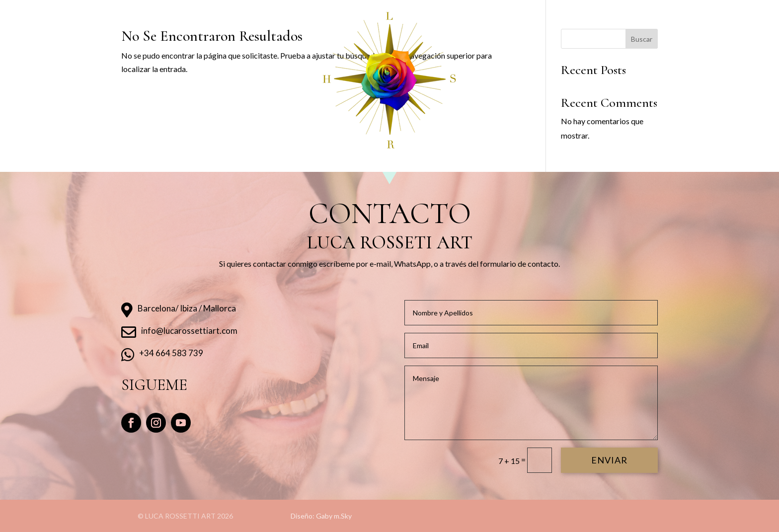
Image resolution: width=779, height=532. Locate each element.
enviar (609, 460)
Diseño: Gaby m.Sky (321, 516)
